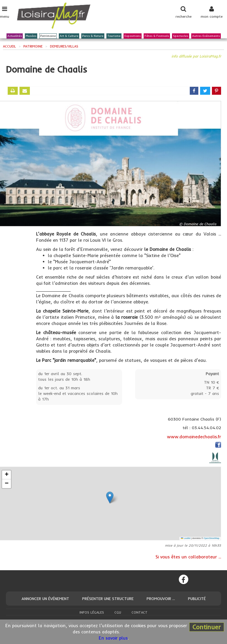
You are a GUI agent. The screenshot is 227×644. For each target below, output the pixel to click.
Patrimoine (48, 36)
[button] (110, 497)
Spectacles (181, 36)
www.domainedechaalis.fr (194, 437)
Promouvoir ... (161, 599)
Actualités (15, 36)
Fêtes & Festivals (157, 36)
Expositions (133, 36)
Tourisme (114, 36)
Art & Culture (69, 36)
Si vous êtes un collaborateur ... (188, 557)
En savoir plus (113, 638)
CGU (118, 612)
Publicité (197, 599)
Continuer (207, 627)
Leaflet (186, 538)
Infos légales (92, 612)
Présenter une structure (108, 599)
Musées (31, 36)
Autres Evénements (206, 36)
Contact (140, 612)
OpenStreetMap (211, 538)
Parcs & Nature (93, 36)
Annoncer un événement (45, 599)
